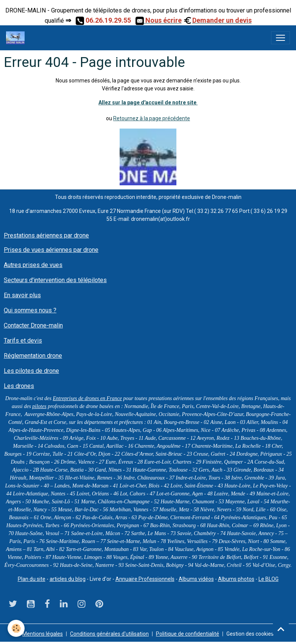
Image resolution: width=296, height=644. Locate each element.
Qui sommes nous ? (30, 310)
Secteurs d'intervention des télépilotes (55, 280)
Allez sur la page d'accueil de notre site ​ (148, 102)
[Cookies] (16, 628)
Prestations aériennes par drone (46, 235)
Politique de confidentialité (188, 634)
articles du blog (68, 579)
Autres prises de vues (33, 265)
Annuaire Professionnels (145, 579)
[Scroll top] (281, 629)
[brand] (17, 38)
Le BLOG (269, 579)
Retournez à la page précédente (152, 118)
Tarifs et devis (23, 341)
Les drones (19, 386)
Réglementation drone (33, 356)
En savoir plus (22, 295)
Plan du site (32, 579)
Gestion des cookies (250, 634)
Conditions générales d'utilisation (109, 634)
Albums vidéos (196, 579)
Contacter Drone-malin (33, 325)
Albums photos (236, 579)
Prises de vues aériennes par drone (51, 250)
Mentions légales (43, 634)
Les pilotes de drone (31, 371)
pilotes (39, 406)
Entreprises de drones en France (87, 398)
